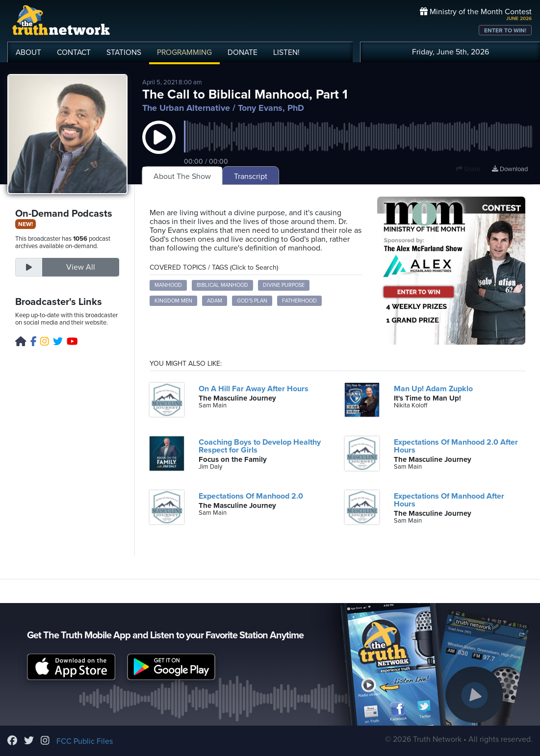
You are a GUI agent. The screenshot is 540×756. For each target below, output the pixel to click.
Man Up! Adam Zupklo (433, 389)
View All (81, 267)
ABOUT (28, 52)
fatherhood (299, 301)
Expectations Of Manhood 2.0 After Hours (456, 446)
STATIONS (124, 52)
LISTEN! (286, 52)
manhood (168, 285)
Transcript (251, 176)
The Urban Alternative (186, 108)
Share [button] (468, 169)
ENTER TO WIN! (505, 30)
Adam (215, 301)
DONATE (243, 52)
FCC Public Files (85, 741)
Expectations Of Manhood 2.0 (251, 496)
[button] (159, 147)
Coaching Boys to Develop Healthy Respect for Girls (260, 446)
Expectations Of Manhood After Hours (449, 500)
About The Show (182, 176)
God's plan (252, 301)
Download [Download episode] (510, 169)
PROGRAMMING (184, 52)
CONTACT (74, 52)
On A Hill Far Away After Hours (254, 389)
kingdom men (173, 301)
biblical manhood (222, 285)
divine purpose (284, 285)
